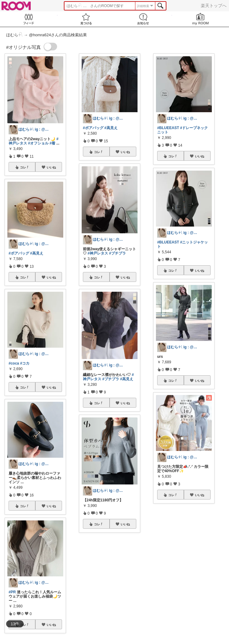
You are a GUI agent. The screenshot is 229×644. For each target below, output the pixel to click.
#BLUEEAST (168, 128)
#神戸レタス (98, 253)
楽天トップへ (214, 6)
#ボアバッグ (19, 253)
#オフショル (38, 143)
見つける (86, 19)
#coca (14, 363)
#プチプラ (117, 253)
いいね (51, 167)
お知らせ (143, 19)
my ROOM (201, 19)
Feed (29, 19)
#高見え (37, 253)
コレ (25, 167)
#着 (52, 143)
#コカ (25, 363)
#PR (12, 592)
